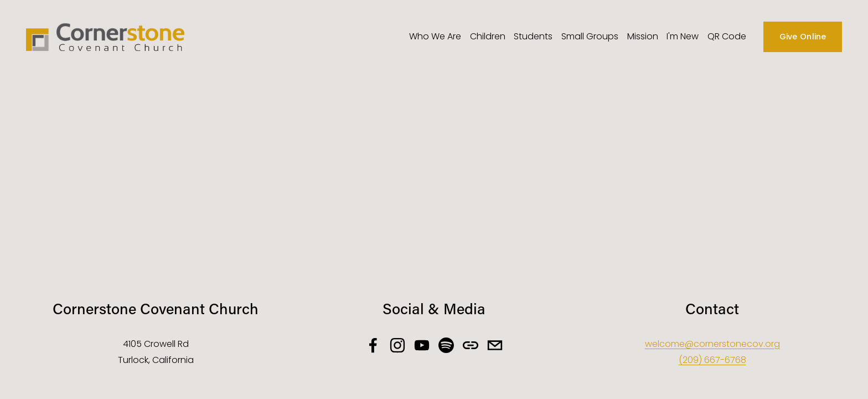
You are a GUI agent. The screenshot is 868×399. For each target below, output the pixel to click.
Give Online (803, 37)
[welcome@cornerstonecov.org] (495, 345)
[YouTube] (422, 345)
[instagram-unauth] (397, 345)
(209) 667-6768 (712, 360)
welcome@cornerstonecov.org (712, 344)
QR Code (727, 36)
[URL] (471, 345)
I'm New (683, 36)
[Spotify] (446, 345)
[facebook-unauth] (373, 345)
